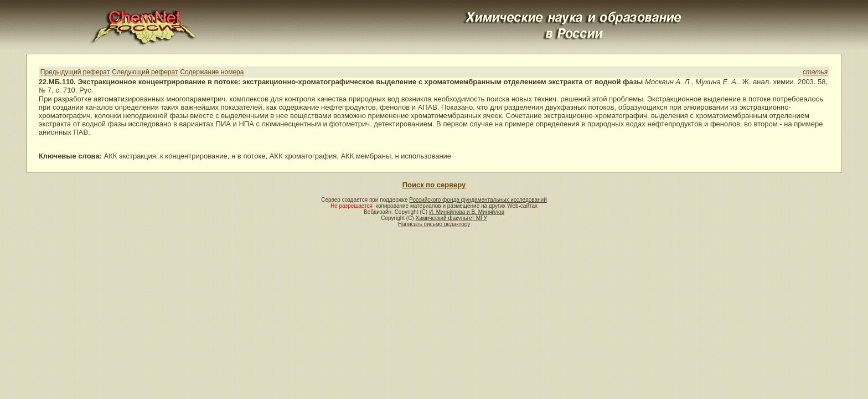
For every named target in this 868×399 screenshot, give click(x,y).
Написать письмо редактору (434, 224)
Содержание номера (212, 72)
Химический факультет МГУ (451, 218)
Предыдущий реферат (75, 72)
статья (815, 72)
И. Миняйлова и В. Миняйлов (467, 212)
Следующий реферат (145, 72)
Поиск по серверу (434, 185)
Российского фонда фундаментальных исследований (478, 200)
